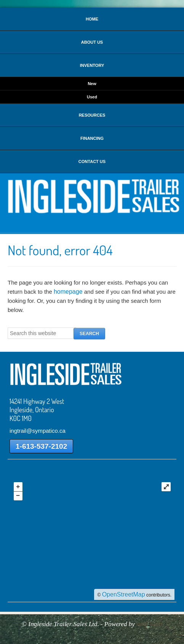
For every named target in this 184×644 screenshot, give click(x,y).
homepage (68, 292)
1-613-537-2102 (41, 446)
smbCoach (149, 624)
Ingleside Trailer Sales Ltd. (92, 196)
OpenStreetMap (124, 594)
